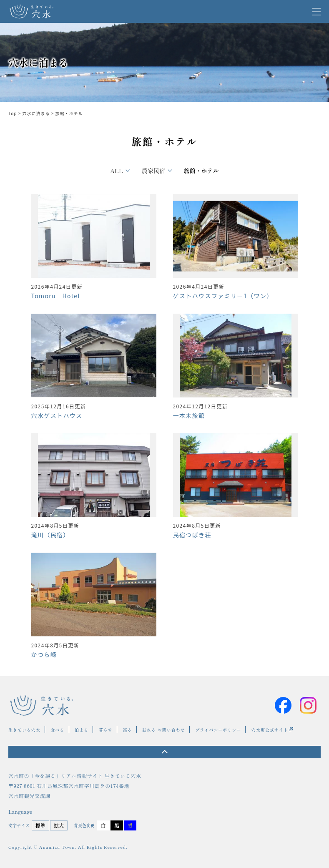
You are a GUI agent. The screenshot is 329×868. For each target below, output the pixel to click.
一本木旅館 (189, 415)
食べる (58, 730)
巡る (128, 730)
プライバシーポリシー (218, 730)
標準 (40, 825)
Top (13, 113)
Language (20, 812)
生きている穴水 (24, 730)
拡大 (59, 825)
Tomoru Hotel (56, 296)
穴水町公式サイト (270, 730)
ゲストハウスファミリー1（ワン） (223, 296)
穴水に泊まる (36, 113)
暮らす (106, 730)
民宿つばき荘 (192, 535)
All (117, 171)
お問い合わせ (171, 730)
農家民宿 (153, 171)
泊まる (82, 730)
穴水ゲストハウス (57, 415)
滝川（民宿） (50, 535)
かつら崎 (44, 654)
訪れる (149, 730)
